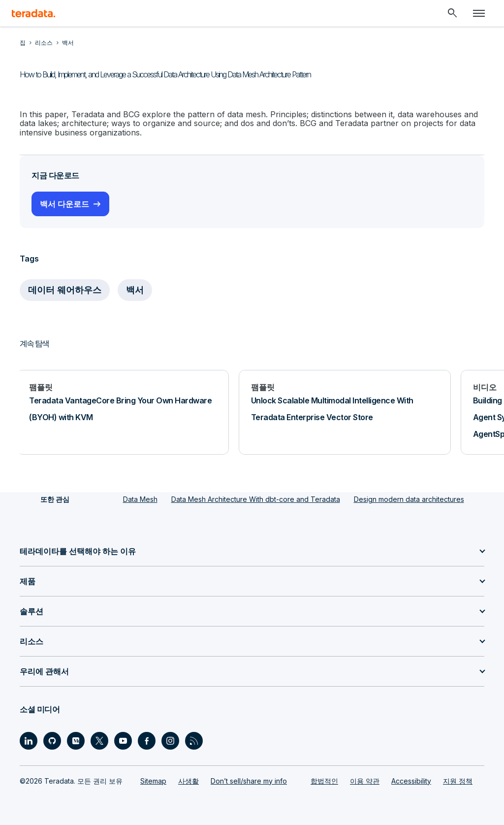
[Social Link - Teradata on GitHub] (52, 741)
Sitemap (153, 781)
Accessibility (411, 781)
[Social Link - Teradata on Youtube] (123, 741)
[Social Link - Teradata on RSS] (194, 741)
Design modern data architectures (409, 499)
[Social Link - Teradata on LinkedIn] (29, 741)
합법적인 (324, 781)
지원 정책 (458, 781)
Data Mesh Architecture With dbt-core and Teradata (256, 499)
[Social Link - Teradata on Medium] (76, 741)
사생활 (189, 781)
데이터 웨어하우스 (65, 290)
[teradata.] (33, 13)
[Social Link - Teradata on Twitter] (99, 741)
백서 (135, 290)
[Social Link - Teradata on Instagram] (170, 741)
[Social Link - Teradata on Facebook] (147, 741)
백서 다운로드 (64, 204)
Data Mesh (140, 499)
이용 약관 (365, 781)
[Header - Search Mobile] (452, 13)
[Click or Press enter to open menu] (479, 13)
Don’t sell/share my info (249, 781)
